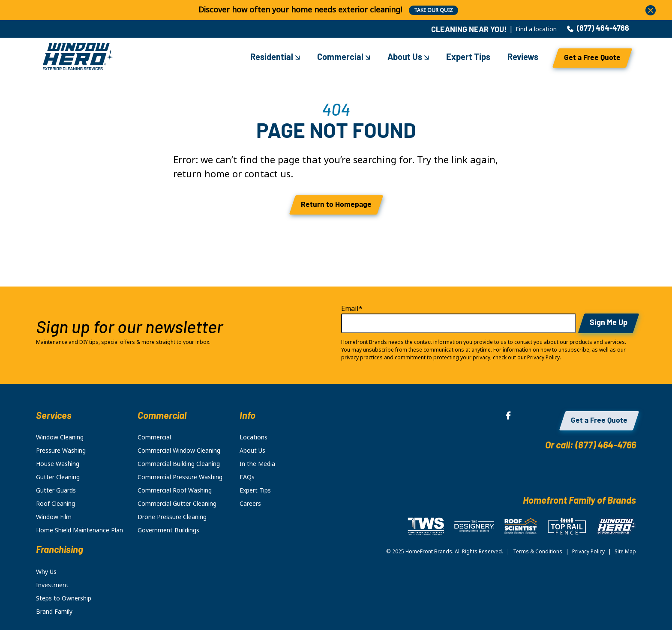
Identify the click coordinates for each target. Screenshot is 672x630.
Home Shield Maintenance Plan (79, 530)
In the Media (257, 464)
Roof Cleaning (55, 504)
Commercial (344, 58)
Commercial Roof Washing (175, 490)
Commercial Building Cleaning (179, 464)
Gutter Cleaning (58, 477)
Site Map (625, 552)
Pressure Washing (61, 451)
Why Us (46, 572)
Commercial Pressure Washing (180, 477)
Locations (253, 437)
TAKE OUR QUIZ (433, 10)
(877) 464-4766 (598, 29)
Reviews (523, 58)
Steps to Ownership (64, 598)
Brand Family (54, 612)
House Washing (58, 464)
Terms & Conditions (538, 552)
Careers (250, 504)
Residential (275, 58)
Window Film (54, 517)
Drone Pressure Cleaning (172, 517)
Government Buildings (168, 530)
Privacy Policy (588, 552)
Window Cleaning (60, 437)
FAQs (247, 477)
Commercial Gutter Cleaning (177, 504)
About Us (408, 58)
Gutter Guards (56, 490)
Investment (52, 585)
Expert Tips (468, 58)
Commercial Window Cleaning (179, 451)
